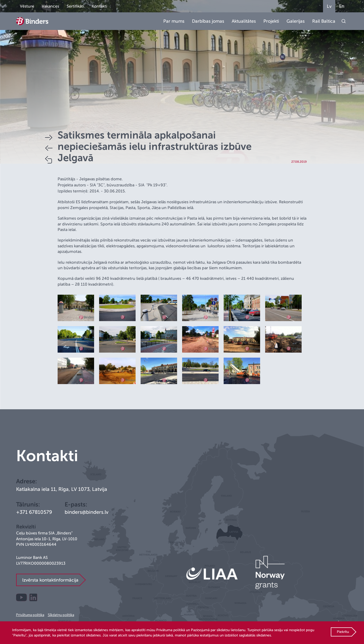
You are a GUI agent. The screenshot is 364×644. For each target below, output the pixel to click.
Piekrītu (343, 632)
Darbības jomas (208, 21)
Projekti (271, 21)
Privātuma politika (30, 615)
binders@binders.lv (87, 512)
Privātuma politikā (171, 630)
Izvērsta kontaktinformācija (50, 580)
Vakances (50, 6)
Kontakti (99, 6)
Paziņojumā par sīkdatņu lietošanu (218, 630)
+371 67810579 (34, 512)
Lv (329, 6)
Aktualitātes (244, 21)
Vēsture (27, 6)
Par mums (174, 21)
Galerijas (296, 21)
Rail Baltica (324, 21)
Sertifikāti (75, 6)
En (342, 6)
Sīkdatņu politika (61, 615)
